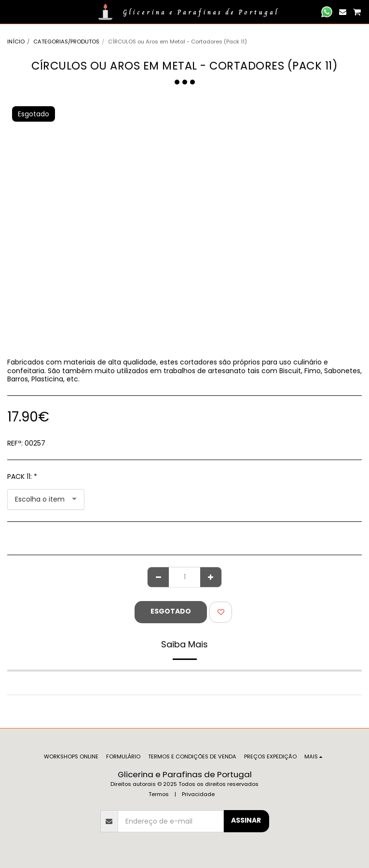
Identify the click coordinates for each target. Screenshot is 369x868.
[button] (11, 12)
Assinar (246, 820)
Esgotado (171, 611)
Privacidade (198, 794)
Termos (159, 794)
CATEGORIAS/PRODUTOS (66, 42)
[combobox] (46, 499)
